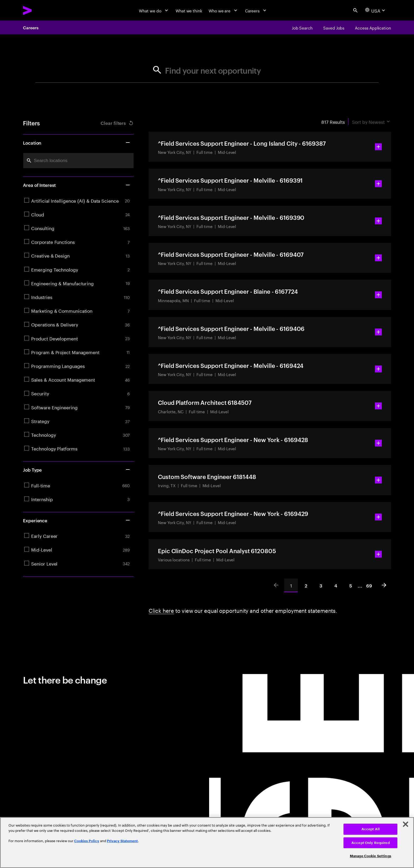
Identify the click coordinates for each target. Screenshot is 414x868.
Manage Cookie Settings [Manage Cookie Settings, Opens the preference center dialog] (371, 856)
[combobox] (78, 161)
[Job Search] (302, 27)
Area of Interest (77, 185)
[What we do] (154, 10)
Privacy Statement (122, 841)
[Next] (384, 585)
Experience (77, 520)
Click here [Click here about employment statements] (161, 610)
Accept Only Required (371, 843)
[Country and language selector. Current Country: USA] (376, 10)
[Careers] (256, 10)
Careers (31, 27)
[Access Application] (373, 27)
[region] (207, 843)
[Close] (406, 824)
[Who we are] (224, 10)
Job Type (77, 469)
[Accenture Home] (41, 10)
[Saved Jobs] (334, 27)
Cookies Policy (87, 841)
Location (77, 143)
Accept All (371, 829)
